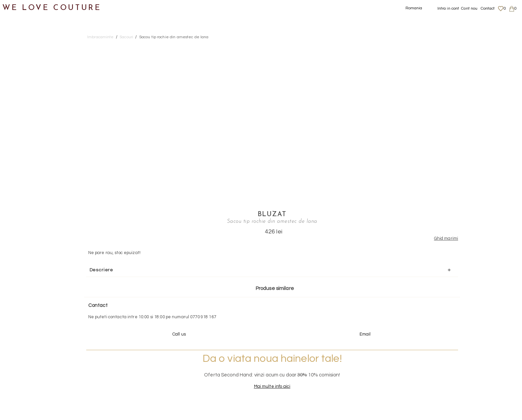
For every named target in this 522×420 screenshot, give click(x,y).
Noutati (17, 33)
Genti (14, 178)
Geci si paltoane (35, 81)
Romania (414, 8)
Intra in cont (448, 8)
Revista (17, 275)
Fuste (21, 65)
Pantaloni (26, 97)
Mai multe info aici (431, 239)
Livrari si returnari (447, 359)
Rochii (22, 114)
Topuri (22, 146)
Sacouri (23, 130)
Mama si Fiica (24, 243)
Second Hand (24, 210)
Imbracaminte (25, 49)
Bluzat (431, 46)
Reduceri (19, 259)
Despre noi (440, 352)
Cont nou (469, 8)
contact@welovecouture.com (449, 307)
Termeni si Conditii (447, 378)
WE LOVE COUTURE (52, 7)
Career (436, 385)
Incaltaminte (24, 162)
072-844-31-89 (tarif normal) (303, 307)
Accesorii (19, 194)
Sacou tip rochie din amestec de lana (174, 37)
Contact (488, 8)
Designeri (20, 226)
